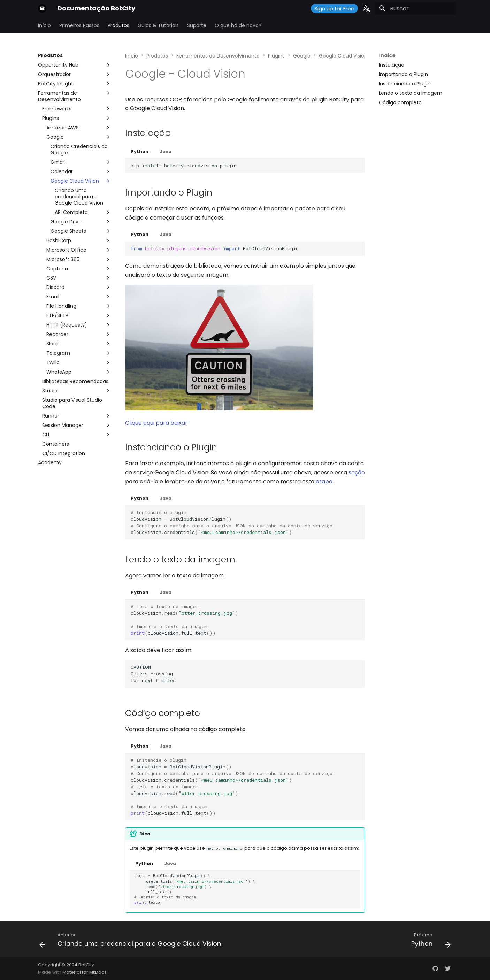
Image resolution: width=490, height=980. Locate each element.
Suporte (197, 25)
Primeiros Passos (79, 25)
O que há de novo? (238, 25)
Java (166, 151)
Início (44, 25)
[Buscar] (415, 8)
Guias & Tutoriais (158, 25)
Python (140, 151)
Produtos (118, 25)
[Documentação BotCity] (42, 8)
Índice (387, 55)
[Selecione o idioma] (366, 8)
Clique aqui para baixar (156, 423)
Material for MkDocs (85, 972)
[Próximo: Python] (429, 941)
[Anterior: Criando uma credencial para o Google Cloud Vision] (132, 941)
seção (357, 472)
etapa (324, 481)
